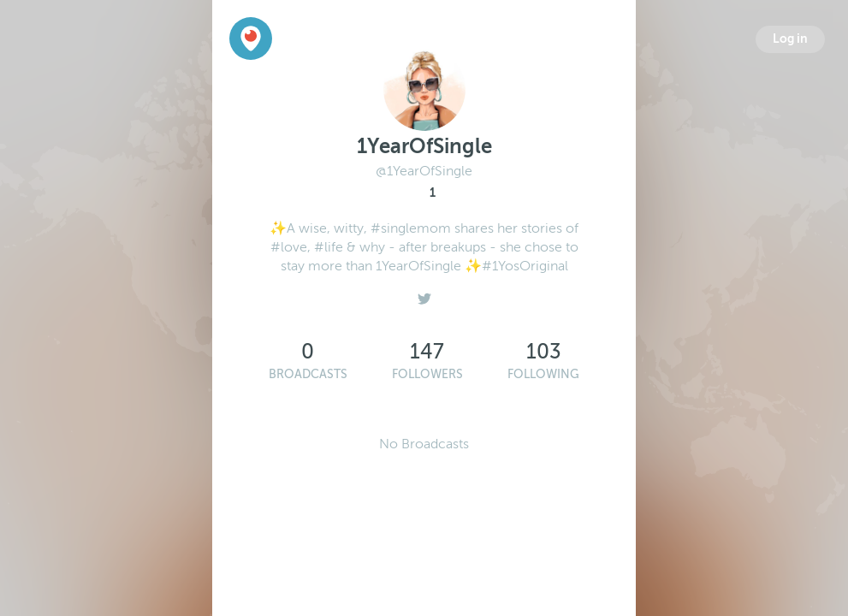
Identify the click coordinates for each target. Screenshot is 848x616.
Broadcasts (308, 374)
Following (543, 374)
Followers (427, 374)
